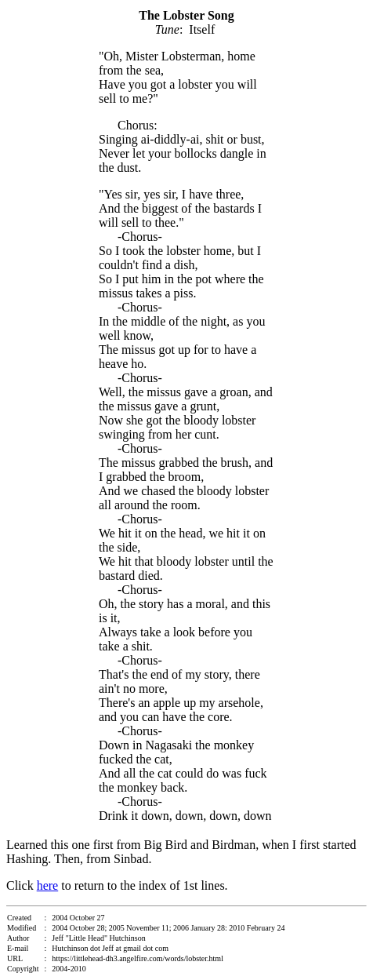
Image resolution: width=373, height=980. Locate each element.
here (48, 885)
